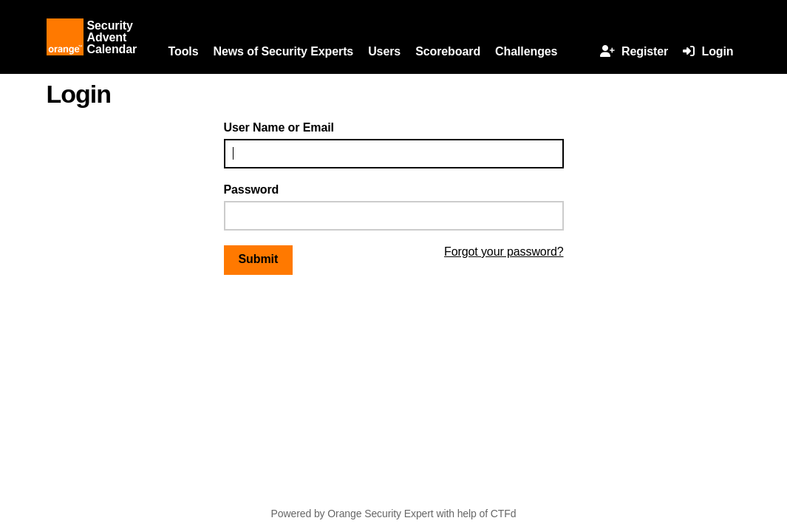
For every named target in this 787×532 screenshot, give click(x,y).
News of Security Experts (283, 51)
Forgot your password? (504, 252)
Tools (184, 51)
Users (384, 51)
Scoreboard (448, 51)
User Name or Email (279, 127)
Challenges (526, 51)
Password (252, 190)
